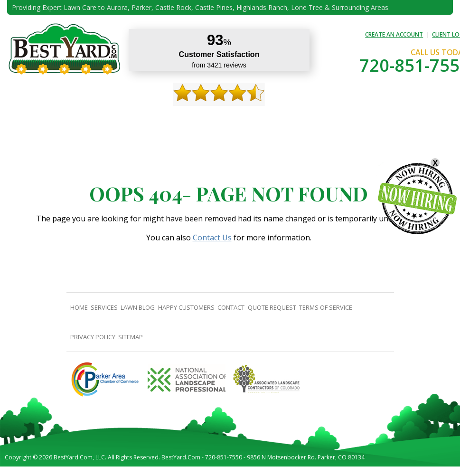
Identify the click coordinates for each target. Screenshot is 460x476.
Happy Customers (225, 119)
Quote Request (320, 119)
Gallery (177, 119)
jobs (425, 119)
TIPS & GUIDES (137, 119)
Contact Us (212, 238)
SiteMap (131, 337)
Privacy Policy (93, 337)
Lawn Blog (138, 307)
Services (96, 119)
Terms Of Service (326, 307)
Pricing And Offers (380, 119)
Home (29, 119)
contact (274, 119)
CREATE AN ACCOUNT (394, 34)
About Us (61, 119)
